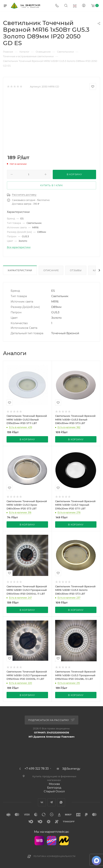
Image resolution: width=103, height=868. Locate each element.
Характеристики (20, 270)
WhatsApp (61, 802)
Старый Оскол (54, 791)
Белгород (54, 788)
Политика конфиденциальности (55, 856)
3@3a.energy (71, 769)
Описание (51, 270)
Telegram (51, 802)
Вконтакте (42, 802)
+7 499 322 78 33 (37, 769)
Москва (54, 784)
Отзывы (76, 270)
